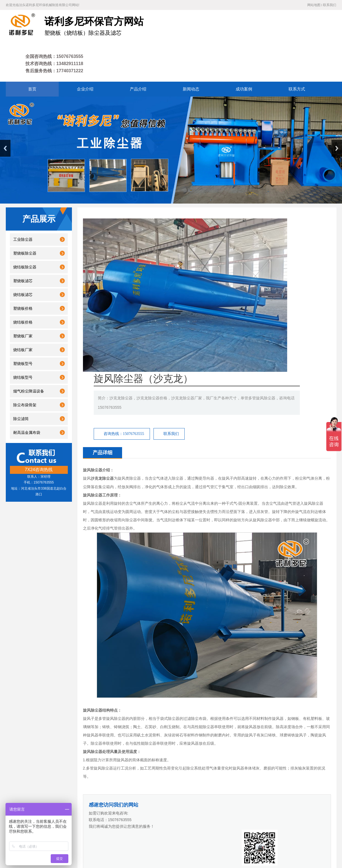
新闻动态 (132, 810)
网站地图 (314, 5)
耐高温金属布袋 (27, 397)
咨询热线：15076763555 (226, 245)
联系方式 (172, 810)
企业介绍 (91, 810)
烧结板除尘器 (25, 231)
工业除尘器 (23, 204)
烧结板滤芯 (23, 259)
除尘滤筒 (21, 383)
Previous (5, 112)
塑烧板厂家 (23, 300)
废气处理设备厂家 (182, 791)
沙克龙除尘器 (102, 297)
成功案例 (152, 810)
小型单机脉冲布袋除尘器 (310, 670)
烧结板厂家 (23, 314)
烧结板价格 (23, 286)
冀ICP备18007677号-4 (95, 844)
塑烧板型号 (23, 328)
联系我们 (330, 5)
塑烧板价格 (23, 273)
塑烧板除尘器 (25, 217)
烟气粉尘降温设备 (29, 355)
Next (337, 112)
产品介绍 (111, 810)
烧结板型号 (23, 342)
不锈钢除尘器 (110, 670)
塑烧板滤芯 (23, 245)
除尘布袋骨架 (25, 369)
